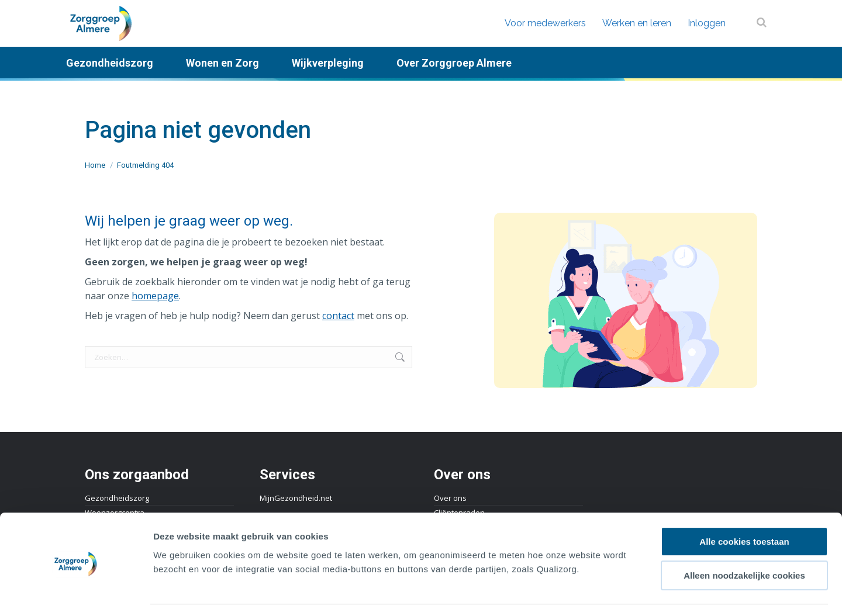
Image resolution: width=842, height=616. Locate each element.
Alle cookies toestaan (744, 507)
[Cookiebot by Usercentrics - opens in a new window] (76, 593)
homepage (155, 296)
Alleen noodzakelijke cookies (744, 541)
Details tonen (632, 593)
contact (338, 316)
